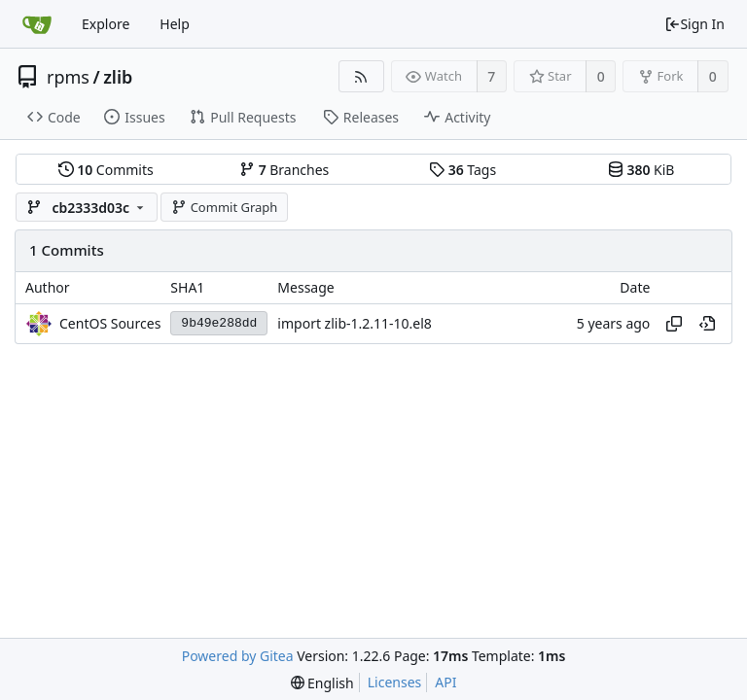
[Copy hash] (674, 324)
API (445, 682)
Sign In (694, 24)
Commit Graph (224, 207)
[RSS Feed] (361, 76)
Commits (106, 170)
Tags (462, 170)
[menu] (322, 683)
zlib (118, 77)
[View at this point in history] (707, 324)
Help (175, 24)
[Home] (37, 24)
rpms (68, 77)
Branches (284, 170)
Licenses (395, 682)
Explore (106, 24)
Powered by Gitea (238, 656)
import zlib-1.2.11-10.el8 (355, 323)
